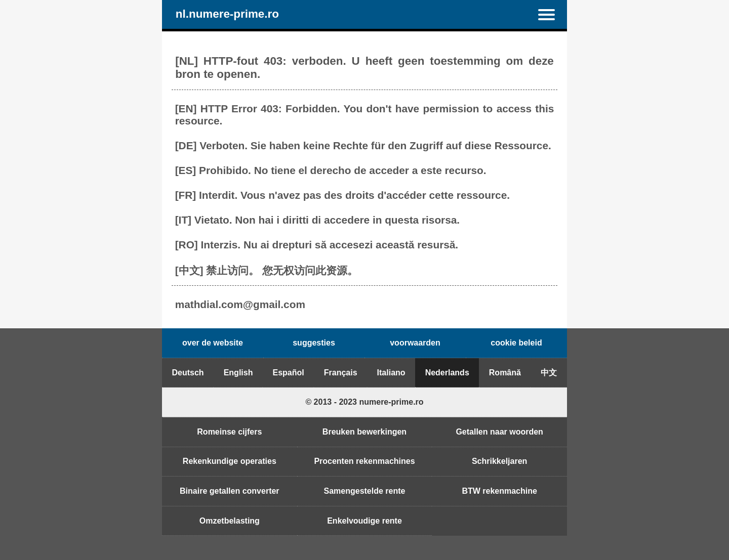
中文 (549, 373)
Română (505, 373)
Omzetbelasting (230, 521)
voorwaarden (415, 343)
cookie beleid (516, 343)
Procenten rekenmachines (364, 461)
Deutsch (188, 373)
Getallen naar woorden (499, 432)
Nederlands (447, 373)
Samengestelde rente (365, 491)
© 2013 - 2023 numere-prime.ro (364, 402)
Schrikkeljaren (499, 461)
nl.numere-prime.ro (227, 14)
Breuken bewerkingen (364, 432)
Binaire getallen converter (230, 491)
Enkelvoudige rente (364, 521)
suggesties (314, 343)
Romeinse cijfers (229, 432)
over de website (213, 343)
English (238, 373)
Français (341, 373)
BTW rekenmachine (499, 491)
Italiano (391, 373)
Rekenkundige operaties (230, 461)
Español (288, 373)
